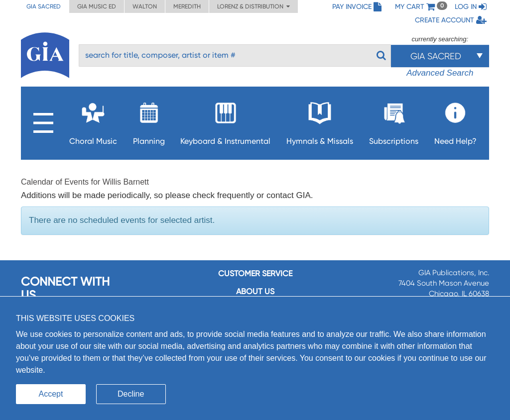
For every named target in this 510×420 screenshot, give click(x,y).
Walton (145, 6)
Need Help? (455, 121)
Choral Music (93, 121)
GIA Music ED (97, 6)
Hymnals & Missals (320, 121)
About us (255, 291)
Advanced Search (440, 73)
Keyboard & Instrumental (225, 121)
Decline (131, 394)
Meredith (187, 6)
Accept (51, 394)
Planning (149, 121)
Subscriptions (394, 121)
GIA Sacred (44, 6)
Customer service (255, 273)
